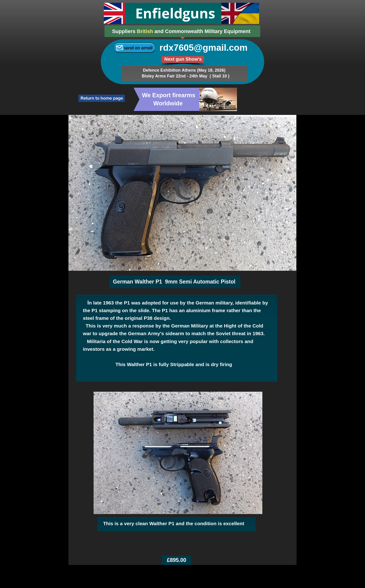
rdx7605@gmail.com (203, 48)
